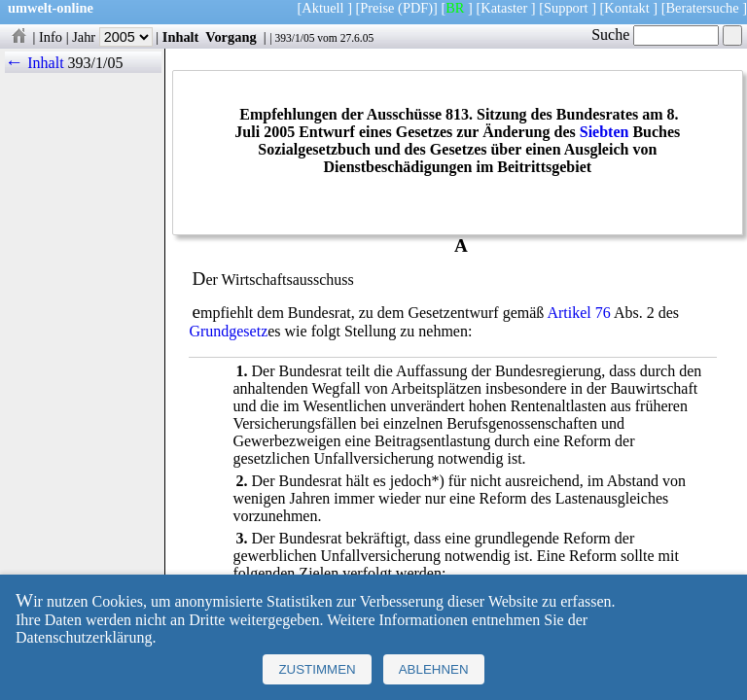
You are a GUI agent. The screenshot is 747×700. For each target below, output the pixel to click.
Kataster (504, 8)
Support (566, 8)
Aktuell (322, 8)
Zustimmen (317, 669)
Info (51, 37)
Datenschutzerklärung (84, 637)
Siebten (605, 132)
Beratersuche (703, 8)
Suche (655, 35)
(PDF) (415, 8)
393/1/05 (294, 38)
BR (455, 8)
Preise (377, 8)
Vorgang (231, 37)
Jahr (112, 37)
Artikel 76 (578, 313)
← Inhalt (35, 63)
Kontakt (626, 8)
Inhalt (181, 37)
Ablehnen (434, 669)
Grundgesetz (228, 331)
